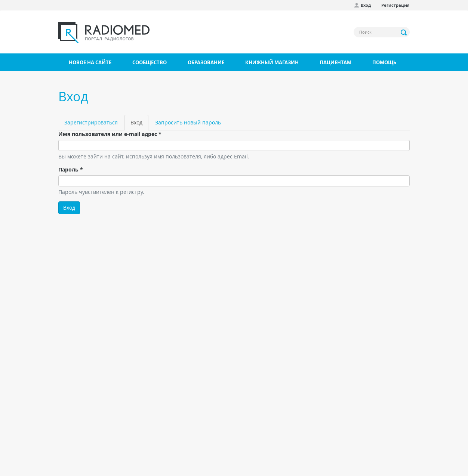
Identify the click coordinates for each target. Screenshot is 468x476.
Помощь (384, 62)
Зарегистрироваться (91, 122)
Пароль (71, 169)
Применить (404, 33)
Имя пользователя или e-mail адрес (110, 134)
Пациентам (335, 62)
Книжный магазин (272, 62)
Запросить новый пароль (188, 122)
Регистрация (395, 5)
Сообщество (150, 62)
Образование (206, 62)
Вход (366, 5)
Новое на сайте (90, 62)
